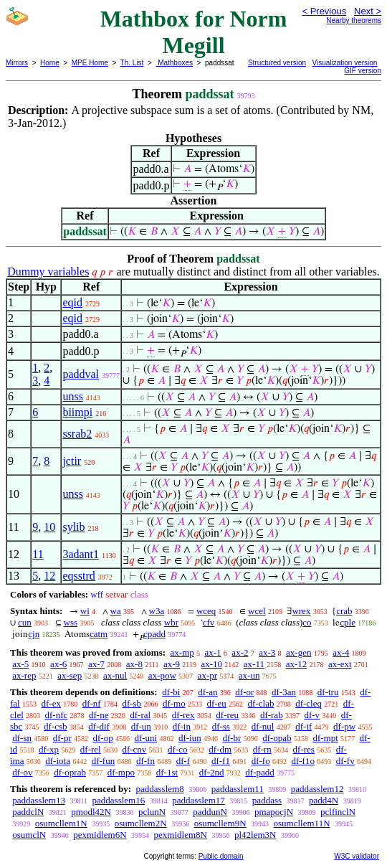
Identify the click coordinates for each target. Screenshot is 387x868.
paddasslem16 (119, 800)
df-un (141, 726)
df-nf (92, 703)
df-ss (221, 726)
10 (49, 527)
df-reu (227, 715)
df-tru (328, 692)
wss (71, 622)
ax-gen (298, 652)
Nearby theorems (354, 20)
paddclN (28, 812)
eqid (72, 302)
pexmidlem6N (100, 835)
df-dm (220, 749)
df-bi (171, 692)
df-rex (183, 715)
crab (344, 611)
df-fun (104, 761)
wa (116, 611)
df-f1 (221, 761)
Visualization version (344, 63)
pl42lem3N (255, 835)
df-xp (49, 749)
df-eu (216, 703)
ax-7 (96, 664)
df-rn (262, 749)
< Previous (324, 11)
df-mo (174, 703)
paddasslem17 (199, 800)
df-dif (99, 726)
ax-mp (182, 652)
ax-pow (162, 675)
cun (25, 622)
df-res (304, 749)
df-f (183, 761)
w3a (157, 611)
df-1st (167, 772)
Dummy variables (48, 272)
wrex (301, 611)
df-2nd (212, 772)
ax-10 (211, 664)
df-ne (99, 715)
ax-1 (213, 652)
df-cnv (134, 749)
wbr (171, 622)
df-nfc (57, 715)
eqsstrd (78, 576)
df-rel (91, 749)
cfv (209, 622)
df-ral (140, 715)
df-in (182, 726)
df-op (102, 738)
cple (348, 622)
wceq (206, 611)
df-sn (22, 738)
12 (49, 576)
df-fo (261, 761)
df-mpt (325, 738)
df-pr (62, 738)
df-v (312, 715)
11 (38, 554)
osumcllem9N (220, 823)
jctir (72, 461)
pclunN (152, 812)
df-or (244, 692)
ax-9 (172, 664)
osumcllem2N (141, 823)
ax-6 (58, 664)
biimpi (77, 412)
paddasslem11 (238, 789)
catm (99, 634)
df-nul (263, 726)
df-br (231, 738)
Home (50, 63)
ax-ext (340, 664)
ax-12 (297, 664)
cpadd (154, 634)
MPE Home (90, 63)
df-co (177, 749)
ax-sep (70, 675)
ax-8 (134, 664)
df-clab (261, 703)
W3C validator (357, 856)
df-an (207, 692)
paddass (267, 800)
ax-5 (20, 664)
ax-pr (207, 675)
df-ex (51, 703)
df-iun (190, 738)
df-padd (259, 772)
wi (85, 611)
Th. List (132, 63)
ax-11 (254, 664)
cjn (34, 634)
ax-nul (115, 675)
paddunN (210, 812)
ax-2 (240, 652)
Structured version (277, 63)
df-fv (345, 761)
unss (72, 396)
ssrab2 (77, 434)
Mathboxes (174, 63)
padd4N (324, 800)
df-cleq (309, 703)
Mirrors (17, 63)
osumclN (29, 835)
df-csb (56, 726)
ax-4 (341, 652)
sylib (73, 527)
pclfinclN (338, 812)
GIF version (363, 71)
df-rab (272, 715)
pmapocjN (274, 812)
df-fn (145, 761)
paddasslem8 (159, 789)
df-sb (132, 703)
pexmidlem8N (181, 835)
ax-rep (24, 675)
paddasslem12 (317, 789)
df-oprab (70, 772)
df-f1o (303, 761)
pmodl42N (91, 812)
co (307, 622)
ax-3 (267, 652)
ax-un (249, 675)
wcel (257, 611)
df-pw (344, 726)
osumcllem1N (61, 823)
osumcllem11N (302, 823)
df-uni (145, 738)
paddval (81, 374)
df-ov (22, 772)
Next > (368, 11)
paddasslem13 (39, 800)
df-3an (284, 692)
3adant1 (81, 554)
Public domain (221, 856)
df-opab (277, 738)
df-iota (58, 761)
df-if (304, 726)
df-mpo (121, 772)
